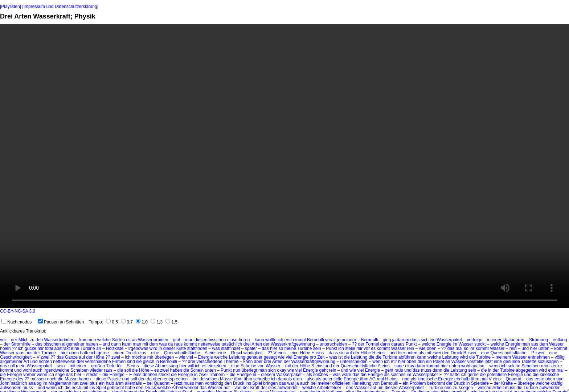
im (455, 344)
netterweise (209, 344)
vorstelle (475, 362)
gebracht (116, 388)
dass (415, 340)
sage (399, 366)
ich (280, 340)
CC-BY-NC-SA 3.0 (18, 311)
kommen (87, 340)
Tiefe (111, 366)
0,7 (127, 322)
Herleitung (362, 383)
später (251, 348)
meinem (503, 357)
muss (426, 370)
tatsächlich (232, 344)
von (261, 366)
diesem (268, 375)
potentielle (497, 375)
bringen (270, 383)
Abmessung (166, 366)
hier (274, 348)
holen (5, 348)
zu (32, 340)
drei (247, 344)
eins (142, 353)
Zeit (321, 357)
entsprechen (176, 379)
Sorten (118, 340)
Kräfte (507, 383)
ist (340, 357)
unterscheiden (333, 344)
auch (38, 370)
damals (285, 379)
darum (403, 340)
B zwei (470, 353)
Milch (24, 340)
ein (433, 340)
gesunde (512, 362)
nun (237, 370)
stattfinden (197, 348)
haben (92, 344)
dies (272, 388)
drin (421, 362)
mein (21, 366)
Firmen (119, 362)
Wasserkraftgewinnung (293, 344)
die (347, 357)
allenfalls (133, 383)
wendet (191, 388)
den (39, 340)
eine (75, 348)
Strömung (539, 340)
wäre (347, 375)
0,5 (112, 322)
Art (26, 362)
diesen (201, 340)
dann (116, 344)
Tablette (529, 362)
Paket (439, 362)
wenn (378, 362)
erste (539, 379)
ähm (238, 379)
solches (321, 375)
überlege (526, 383)
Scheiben (531, 366)
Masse (71, 379)
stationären (513, 340)
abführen (407, 357)
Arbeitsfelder (329, 388)
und (106, 344)
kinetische (549, 375)
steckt (480, 344)
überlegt (249, 370)
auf (349, 353)
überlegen (164, 357)
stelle (350, 348)
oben (432, 348)
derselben (209, 379)
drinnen (150, 375)
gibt (177, 340)
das (39, 344)
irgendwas (138, 348)
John (5, 383)
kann (259, 340)
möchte (139, 357)
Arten (257, 344)
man (189, 340)
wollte (271, 340)
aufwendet (287, 388)
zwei (437, 353)
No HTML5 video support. (284, 166)
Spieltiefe (480, 383)
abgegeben (527, 370)
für (119, 366)
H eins (318, 353)
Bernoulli (316, 340)
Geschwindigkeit (247, 353)
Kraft (255, 388)
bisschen (217, 340)
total (49, 348)
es (128, 340)
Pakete (114, 379)
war (290, 383)
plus (94, 383)
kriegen (466, 388)
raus (178, 344)
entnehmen (539, 357)
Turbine (87, 348)
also (311, 379)
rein (410, 348)
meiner (325, 383)
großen (98, 366)
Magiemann (60, 383)
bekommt (436, 383)
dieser (169, 348)
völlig (559, 357)
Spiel (257, 383)
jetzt (488, 362)
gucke (30, 348)
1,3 (157, 322)
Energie (444, 344)
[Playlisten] (11, 7)
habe (130, 388)
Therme (231, 362)
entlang (560, 340)
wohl (466, 366)
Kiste (181, 348)
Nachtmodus (17, 322)
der (14, 340)
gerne (103, 353)
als (421, 353)
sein (317, 348)
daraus (398, 344)
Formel (372, 344)
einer (497, 340)
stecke (556, 366)
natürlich (19, 383)
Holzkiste (115, 348)
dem (154, 344)
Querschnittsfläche (182, 353)
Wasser (466, 344)
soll (12, 366)
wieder (96, 370)
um (380, 388)
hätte (85, 353)
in (489, 340)
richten (45, 362)
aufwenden (11, 388)
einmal (299, 340)
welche (104, 340)
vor (3, 340)
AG (372, 379)
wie (422, 348)
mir (40, 348)
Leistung (237, 357)
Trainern (217, 375)
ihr (472, 348)
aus (535, 344)
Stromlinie (21, 344)
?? (354, 344)
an (134, 340)
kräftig (556, 383)
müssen (38, 379)
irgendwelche (56, 370)
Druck (131, 353)
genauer (254, 357)
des (20, 379)
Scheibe (248, 366)
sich (424, 340)
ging (387, 340)
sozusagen (548, 362)
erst (288, 340)
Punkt (411, 344)
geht (324, 370)
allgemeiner (73, 344)
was (163, 344)
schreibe (261, 379)
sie (342, 353)
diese (149, 366)
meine (290, 348)
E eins (135, 375)
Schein (197, 370)
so (281, 348)
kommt (191, 344)
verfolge (474, 340)
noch (52, 379)
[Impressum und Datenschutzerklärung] (60, 7)
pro (313, 357)
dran (298, 379)
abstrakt (62, 348)
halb (465, 379)
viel (190, 357)
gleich (149, 362)
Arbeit (177, 388)
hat (76, 383)
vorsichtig (214, 383)
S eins (133, 366)
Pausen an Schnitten (61, 322)
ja (394, 340)
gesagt (270, 357)
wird (153, 348)
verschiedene (98, 362)
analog (478, 366)
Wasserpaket (450, 340)
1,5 (171, 322)
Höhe (305, 353)
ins (248, 383)
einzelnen (217, 366)
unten (544, 348)
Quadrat (513, 379)
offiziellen (341, 383)
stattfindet (230, 348)
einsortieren (239, 340)
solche (514, 366)
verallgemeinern (341, 340)
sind (131, 362)
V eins (280, 353)
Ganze (71, 357)
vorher (29, 375)
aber (258, 362)
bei (196, 379)
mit (145, 344)
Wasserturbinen (59, 340)
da (170, 344)
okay (410, 366)
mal (459, 348)
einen (119, 353)
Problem (418, 383)
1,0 (142, 322)
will (191, 366)
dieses (391, 388)
